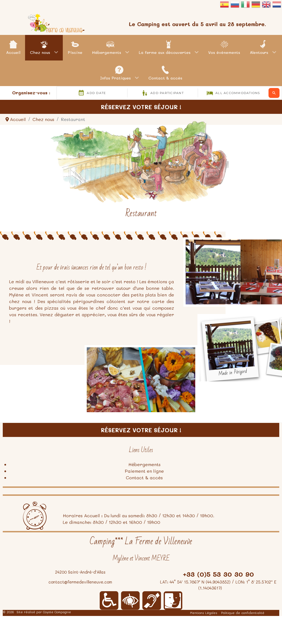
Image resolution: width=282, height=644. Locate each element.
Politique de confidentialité (243, 613)
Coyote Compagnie (57, 612)
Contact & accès (144, 478)
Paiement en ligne (144, 471)
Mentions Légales (204, 613)
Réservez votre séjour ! (141, 107)
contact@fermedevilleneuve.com (80, 582)
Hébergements (144, 464)
